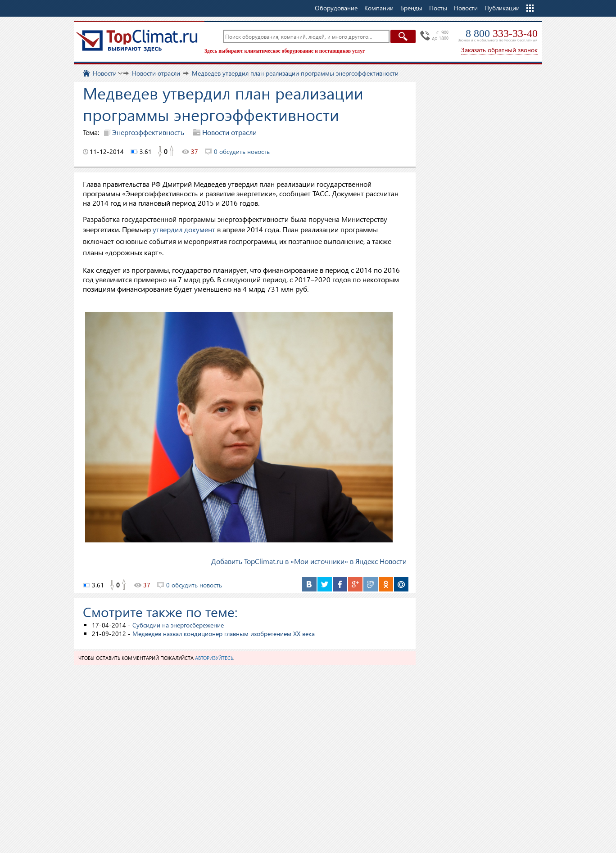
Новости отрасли (229, 132)
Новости (466, 8)
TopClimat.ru (137, 41)
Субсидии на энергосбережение (178, 625)
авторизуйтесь (214, 658)
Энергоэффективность (148, 132)
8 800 (502, 33)
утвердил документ (184, 229)
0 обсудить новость (242, 151)
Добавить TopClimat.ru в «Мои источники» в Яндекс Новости (309, 561)
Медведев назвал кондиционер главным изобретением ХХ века (224, 634)
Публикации (502, 8)
